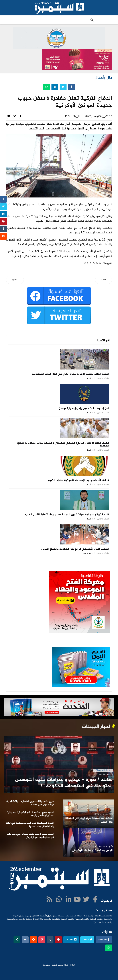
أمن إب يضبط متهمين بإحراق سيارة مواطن (84, 409)
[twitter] (86, 900)
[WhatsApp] (59, 900)
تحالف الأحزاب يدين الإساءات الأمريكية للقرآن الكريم (78, 480)
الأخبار (89, 378)
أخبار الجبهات (103, 771)
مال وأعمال (87, 553)
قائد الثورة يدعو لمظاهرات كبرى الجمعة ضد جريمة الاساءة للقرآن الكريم (67, 515)
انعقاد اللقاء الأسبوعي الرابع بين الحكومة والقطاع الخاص (75, 549)
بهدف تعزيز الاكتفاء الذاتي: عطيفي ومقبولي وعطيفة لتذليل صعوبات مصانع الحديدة (63, 444)
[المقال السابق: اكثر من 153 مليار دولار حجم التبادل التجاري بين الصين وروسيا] (15, 280)
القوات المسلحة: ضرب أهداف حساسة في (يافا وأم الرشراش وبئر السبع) (30, 825)
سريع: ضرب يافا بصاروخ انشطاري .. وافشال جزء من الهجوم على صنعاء (30, 803)
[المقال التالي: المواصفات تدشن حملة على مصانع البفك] (104, 280)
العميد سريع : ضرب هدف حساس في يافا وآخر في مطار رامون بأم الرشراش (30, 836)
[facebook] (95, 900)
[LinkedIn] (68, 900)
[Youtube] (77, 900)
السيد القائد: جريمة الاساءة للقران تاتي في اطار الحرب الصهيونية (70, 374)
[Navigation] (100, 19)
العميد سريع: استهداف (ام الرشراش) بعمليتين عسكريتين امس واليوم (30, 814)
